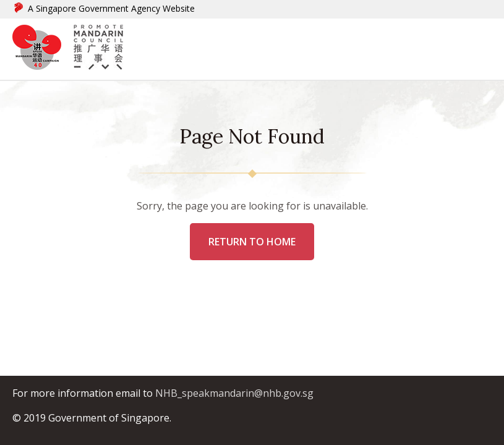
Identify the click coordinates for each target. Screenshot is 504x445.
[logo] (43, 49)
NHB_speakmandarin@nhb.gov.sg (234, 393)
